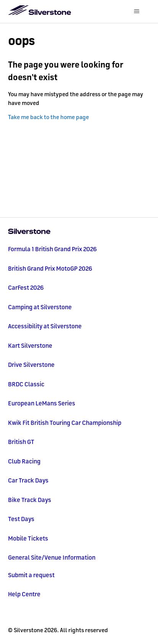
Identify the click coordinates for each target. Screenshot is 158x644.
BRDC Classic (26, 384)
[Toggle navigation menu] (136, 11)
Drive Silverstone (31, 365)
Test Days (21, 519)
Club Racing (24, 461)
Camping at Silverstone (40, 307)
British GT (21, 442)
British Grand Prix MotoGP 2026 (50, 268)
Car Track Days (28, 480)
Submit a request (31, 575)
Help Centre (24, 594)
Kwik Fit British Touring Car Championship (65, 423)
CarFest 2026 (26, 287)
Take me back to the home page (48, 117)
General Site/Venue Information (52, 557)
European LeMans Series (42, 403)
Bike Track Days (30, 500)
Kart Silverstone (30, 345)
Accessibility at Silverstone (45, 326)
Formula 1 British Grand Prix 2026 (52, 249)
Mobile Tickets (28, 538)
